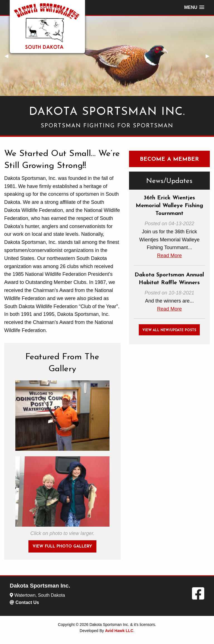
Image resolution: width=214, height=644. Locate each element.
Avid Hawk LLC (119, 631)
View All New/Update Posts (169, 330)
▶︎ (210, 56)
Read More (169, 256)
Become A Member (169, 159)
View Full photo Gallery (62, 547)
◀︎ (9, 56)
